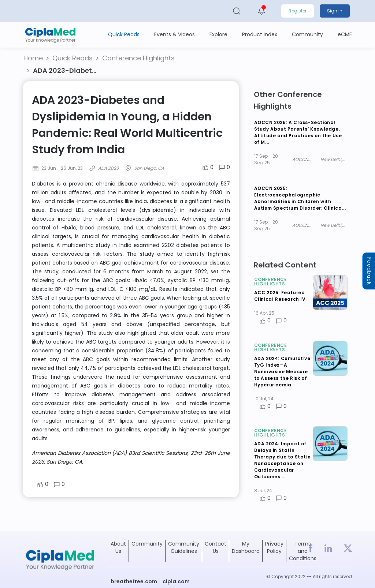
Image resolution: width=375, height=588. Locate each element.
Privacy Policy (274, 547)
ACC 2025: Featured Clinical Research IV (280, 296)
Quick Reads (73, 58)
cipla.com (176, 581)
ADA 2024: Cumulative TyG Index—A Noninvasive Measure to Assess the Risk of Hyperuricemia (282, 372)
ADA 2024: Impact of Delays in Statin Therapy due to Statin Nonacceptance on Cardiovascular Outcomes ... (283, 460)
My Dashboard (246, 547)
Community (147, 544)
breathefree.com (134, 581)
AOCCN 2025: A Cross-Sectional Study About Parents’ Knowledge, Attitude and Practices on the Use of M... (298, 132)
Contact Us (216, 547)
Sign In (335, 11)
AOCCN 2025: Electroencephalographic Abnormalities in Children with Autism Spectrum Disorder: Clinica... (300, 198)
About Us (118, 547)
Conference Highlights (138, 58)
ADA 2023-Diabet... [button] (65, 70)
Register (298, 11)
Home (33, 58)
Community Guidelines (184, 547)
